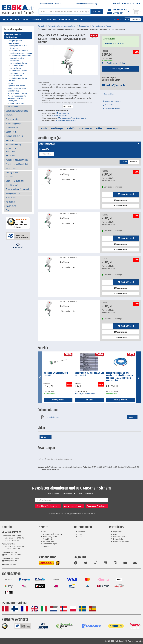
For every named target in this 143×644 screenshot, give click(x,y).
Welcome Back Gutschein (53, 534)
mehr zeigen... (68, 106)
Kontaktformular (9, 564)
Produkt (43, 129)
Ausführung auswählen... (120, 69)
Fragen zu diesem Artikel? (112, 101)
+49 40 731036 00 (11, 532)
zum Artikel (89, 400)
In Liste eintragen (120, 206)
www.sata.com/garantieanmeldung (73, 118)
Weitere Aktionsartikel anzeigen (115, 43)
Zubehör (71, 129)
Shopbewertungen (50, 544)
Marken (25, 19)
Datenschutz (118, 539)
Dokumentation (108, 94)
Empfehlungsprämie (51, 537)
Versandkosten (49, 541)
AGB (115, 534)
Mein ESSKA (48, 539)
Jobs (80, 537)
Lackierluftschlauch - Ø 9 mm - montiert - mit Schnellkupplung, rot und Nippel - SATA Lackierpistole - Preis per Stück (120, 377)
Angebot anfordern (120, 200)
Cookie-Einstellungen (121, 541)
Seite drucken (108, 105)
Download (132, 417)
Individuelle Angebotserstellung (59, 19)
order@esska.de (9, 561)
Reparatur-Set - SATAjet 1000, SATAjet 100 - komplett (89, 374)
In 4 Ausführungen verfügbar (113, 63)
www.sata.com (64, 113)
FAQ (45, 532)
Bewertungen (112, 129)
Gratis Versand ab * (50, 4)
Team (80, 534)
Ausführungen (57, 129)
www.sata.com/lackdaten (67, 120)
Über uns (82, 532)
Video (99, 129)
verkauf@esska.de (113, 86)
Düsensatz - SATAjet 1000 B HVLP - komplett (56, 374)
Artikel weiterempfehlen (111, 109)
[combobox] (47, 154)
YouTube (46, 437)
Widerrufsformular (120, 537)
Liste (124, 162)
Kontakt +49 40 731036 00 (127, 3)
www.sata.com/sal (61, 116)
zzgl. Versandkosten (85, 394)
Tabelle (134, 162)
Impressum (117, 532)
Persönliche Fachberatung (87, 4)
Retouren (47, 546)
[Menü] (28, 219)
